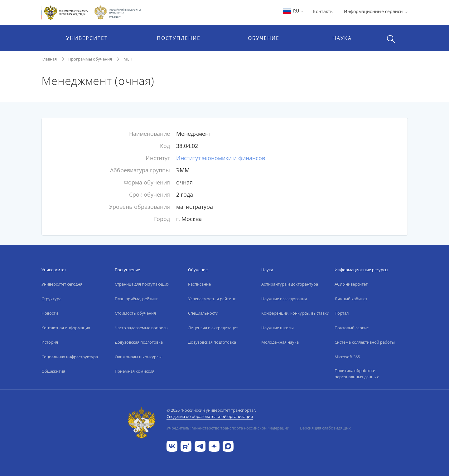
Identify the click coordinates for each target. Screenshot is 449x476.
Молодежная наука (280, 342)
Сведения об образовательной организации (210, 416)
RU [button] (293, 11)
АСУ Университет (351, 284)
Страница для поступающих (142, 284)
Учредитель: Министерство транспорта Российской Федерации (228, 428)
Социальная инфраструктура (70, 357)
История (50, 342)
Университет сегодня (62, 284)
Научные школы (278, 328)
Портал (342, 313)
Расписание (199, 284)
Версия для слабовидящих (325, 428)
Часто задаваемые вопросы (142, 328)
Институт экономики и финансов (221, 158)
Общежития (53, 371)
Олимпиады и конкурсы (138, 357)
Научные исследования (284, 299)
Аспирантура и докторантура (290, 284)
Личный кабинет (351, 299)
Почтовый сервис (352, 328)
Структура (51, 299)
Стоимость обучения (135, 313)
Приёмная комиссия (135, 371)
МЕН (128, 59)
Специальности (203, 313)
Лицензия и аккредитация (213, 328)
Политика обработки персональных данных (357, 374)
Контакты (323, 11)
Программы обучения (90, 59)
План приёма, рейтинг (136, 299)
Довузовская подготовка (139, 342)
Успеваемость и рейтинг (212, 299)
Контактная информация (66, 328)
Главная (49, 59)
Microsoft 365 (347, 357)
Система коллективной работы (365, 342)
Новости (50, 313)
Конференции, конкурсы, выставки (295, 313)
